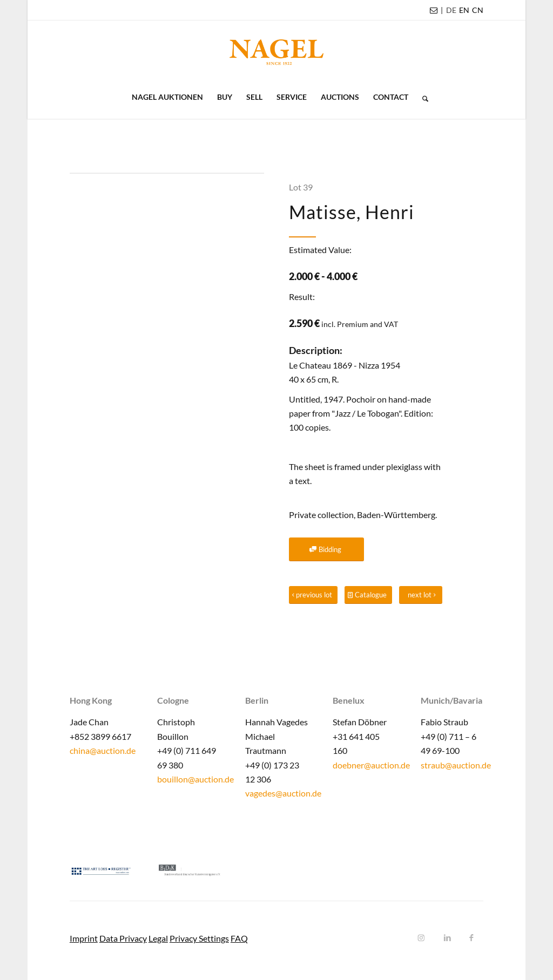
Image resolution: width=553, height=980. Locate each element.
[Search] (422, 97)
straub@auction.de (456, 765)
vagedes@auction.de (283, 793)
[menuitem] (451, 10)
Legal (158, 938)
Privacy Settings (199, 938)
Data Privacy (123, 938)
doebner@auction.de (371, 765)
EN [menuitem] (464, 10)
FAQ (239, 938)
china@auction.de (103, 750)
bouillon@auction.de (195, 779)
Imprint (84, 938)
